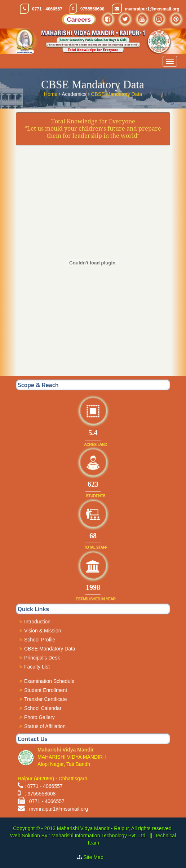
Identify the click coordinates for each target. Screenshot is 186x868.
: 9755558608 (39, 794)
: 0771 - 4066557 (44, 786)
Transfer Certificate (46, 699)
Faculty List (37, 667)
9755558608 (92, 9)
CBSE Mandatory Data (116, 93)
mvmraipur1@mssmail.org (152, 9)
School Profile (40, 640)
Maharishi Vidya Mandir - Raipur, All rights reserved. (115, 828)
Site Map (96, 857)
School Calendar (43, 708)
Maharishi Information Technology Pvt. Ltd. (98, 836)
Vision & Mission (43, 631)
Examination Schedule (49, 681)
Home (51, 93)
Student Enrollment (46, 690)
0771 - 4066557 (47, 9)
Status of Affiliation (45, 726)
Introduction (37, 622)
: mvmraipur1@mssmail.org (57, 809)
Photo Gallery (39, 717)
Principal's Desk (42, 658)
